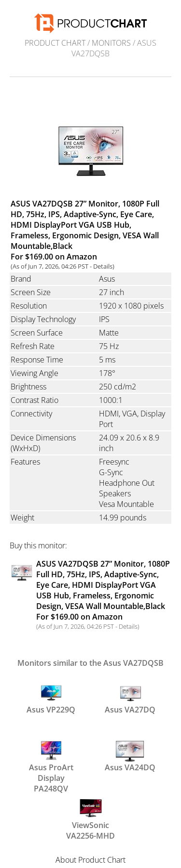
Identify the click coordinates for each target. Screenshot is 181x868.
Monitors (111, 43)
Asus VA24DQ (130, 755)
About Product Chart (90, 860)
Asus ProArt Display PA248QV (51, 760)
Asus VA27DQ (130, 698)
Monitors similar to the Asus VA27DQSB (90, 663)
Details (103, 266)
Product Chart (55, 43)
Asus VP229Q (51, 698)
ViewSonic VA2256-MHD (90, 817)
